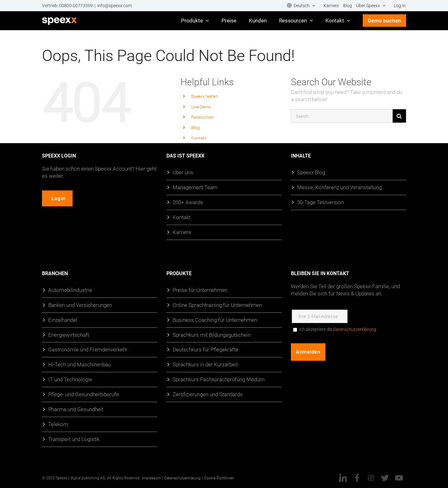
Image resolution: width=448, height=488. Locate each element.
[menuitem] (301, 6)
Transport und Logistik (74, 439)
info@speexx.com (114, 6)
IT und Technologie (70, 379)
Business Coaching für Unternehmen (215, 320)
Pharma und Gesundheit (76, 409)
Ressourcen (202, 117)
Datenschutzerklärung (355, 329)
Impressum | (152, 478)
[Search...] (342, 116)
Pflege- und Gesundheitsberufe (84, 394)
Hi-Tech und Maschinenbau (79, 364)
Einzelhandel (63, 320)
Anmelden (308, 352)
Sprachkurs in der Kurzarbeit (205, 364)
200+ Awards (188, 202)
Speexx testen (204, 96)
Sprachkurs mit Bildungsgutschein (212, 335)
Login (60, 198)
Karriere (182, 232)
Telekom (58, 424)
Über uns (183, 172)
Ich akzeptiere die (338, 329)
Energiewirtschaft (69, 335)
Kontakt (199, 138)
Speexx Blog (311, 172)
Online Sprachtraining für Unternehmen (217, 305)
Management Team (195, 187)
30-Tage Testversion (320, 202)
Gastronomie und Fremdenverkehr (88, 350)
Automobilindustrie (70, 290)
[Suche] (399, 116)
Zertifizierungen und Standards (208, 394)
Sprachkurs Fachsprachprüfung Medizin (219, 379)
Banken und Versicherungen (80, 305)
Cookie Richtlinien (219, 478)
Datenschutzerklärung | (183, 478)
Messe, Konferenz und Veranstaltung (339, 187)
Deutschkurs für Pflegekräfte (205, 350)
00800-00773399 (76, 6)
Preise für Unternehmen (200, 290)
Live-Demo (201, 107)
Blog (195, 127)
